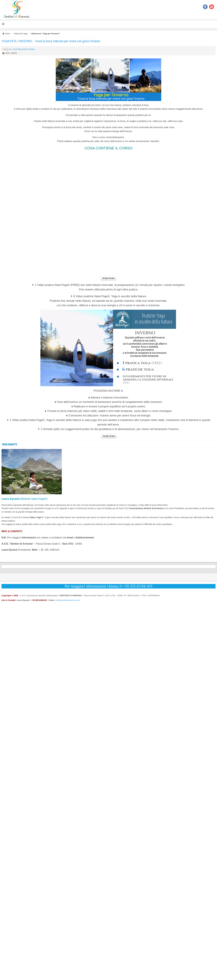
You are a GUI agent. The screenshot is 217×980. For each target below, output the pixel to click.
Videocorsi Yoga (21, 34)
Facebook (205, 7)
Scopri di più (109, 278)
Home (8, 34)
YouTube (212, 7)
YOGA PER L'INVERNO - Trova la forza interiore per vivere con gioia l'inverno (51, 41)
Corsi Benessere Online (24, 49)
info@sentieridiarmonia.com (68, 600)
